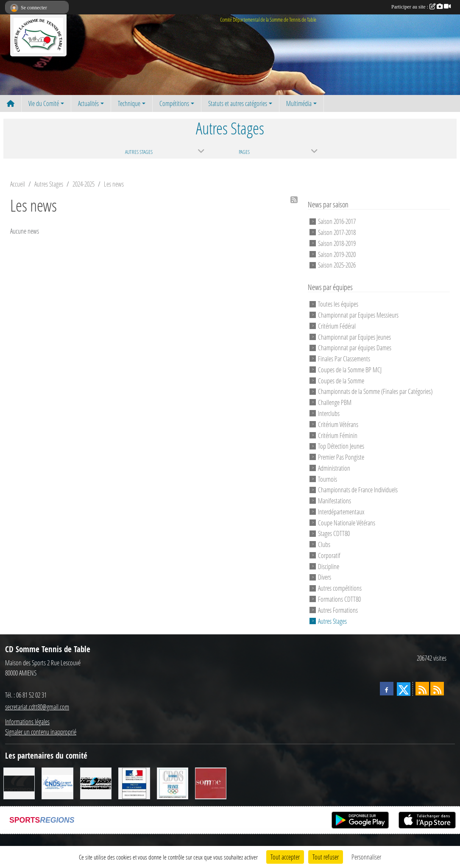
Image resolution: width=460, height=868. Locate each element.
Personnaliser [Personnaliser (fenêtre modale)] (366, 857)
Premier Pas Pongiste (341, 457)
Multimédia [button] (299, 103)
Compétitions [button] (174, 103)
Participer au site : (421, 7)
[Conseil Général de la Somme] (211, 783)
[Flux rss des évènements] (437, 689)
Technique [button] (129, 103)
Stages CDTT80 (334, 533)
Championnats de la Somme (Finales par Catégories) (375, 391)
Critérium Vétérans (338, 424)
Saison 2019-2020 (337, 254)
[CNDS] (57, 783)
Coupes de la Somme (341, 380)
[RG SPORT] (96, 783)
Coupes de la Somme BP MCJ (350, 370)
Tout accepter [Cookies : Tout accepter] (285, 857)
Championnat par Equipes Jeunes (354, 336)
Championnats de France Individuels (358, 490)
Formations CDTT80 (339, 599)
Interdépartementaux (341, 512)
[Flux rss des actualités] (422, 689)
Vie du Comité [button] (44, 103)
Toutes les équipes (338, 304)
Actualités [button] (88, 103)
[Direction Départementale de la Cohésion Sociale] (134, 783)
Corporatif (329, 555)
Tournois (328, 479)
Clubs (324, 544)
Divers (325, 577)
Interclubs (329, 413)
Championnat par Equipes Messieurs (358, 315)
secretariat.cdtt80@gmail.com (37, 707)
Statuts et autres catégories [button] (238, 103)
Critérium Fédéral (337, 326)
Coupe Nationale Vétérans (347, 522)
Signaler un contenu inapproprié (41, 732)
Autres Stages (332, 621)
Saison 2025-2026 (337, 265)
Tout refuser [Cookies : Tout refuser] (326, 857)
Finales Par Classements (344, 359)
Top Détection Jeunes (341, 446)
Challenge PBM (335, 402)
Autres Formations (338, 610)
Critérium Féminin (338, 435)
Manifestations (335, 501)
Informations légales (27, 721)
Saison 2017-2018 (337, 232)
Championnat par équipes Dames (355, 347)
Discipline (329, 566)
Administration (334, 468)
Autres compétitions (340, 588)
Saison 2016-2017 (337, 221)
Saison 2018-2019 (337, 243)
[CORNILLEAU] (19, 783)
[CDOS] (173, 783)
